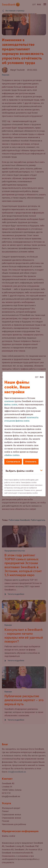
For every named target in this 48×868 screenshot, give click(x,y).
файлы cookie (11, 405)
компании (9, 401)
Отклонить (31, 462)
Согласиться (13, 462)
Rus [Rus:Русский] (42, 377)
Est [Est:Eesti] (37, 377)
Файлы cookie (12, 455)
